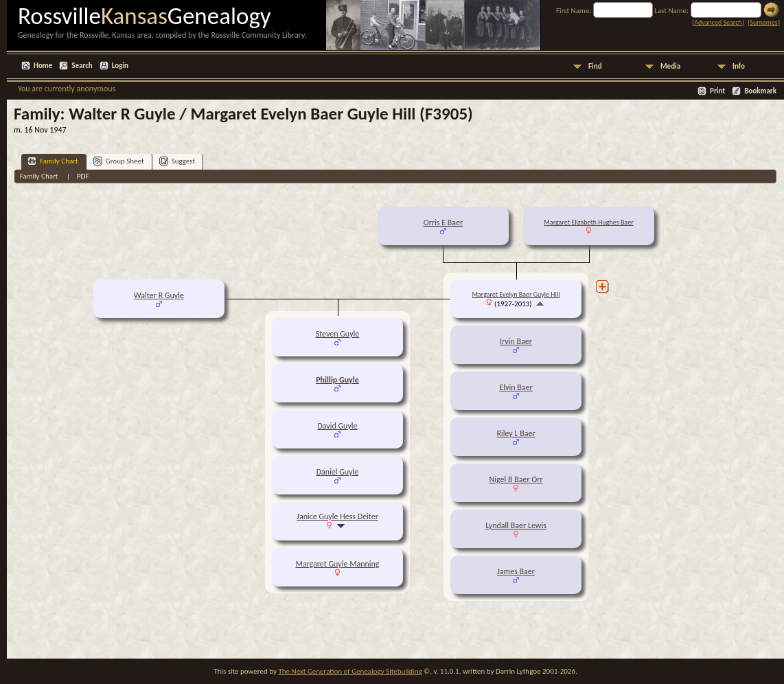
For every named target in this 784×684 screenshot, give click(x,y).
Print (717, 91)
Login (120, 66)
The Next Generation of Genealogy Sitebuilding (350, 671)
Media (670, 66)
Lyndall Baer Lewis (516, 525)
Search (82, 66)
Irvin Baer (516, 341)
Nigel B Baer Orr (516, 479)
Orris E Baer (443, 223)
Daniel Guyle (338, 472)
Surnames (763, 22)
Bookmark (760, 91)
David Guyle (337, 426)
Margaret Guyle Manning (338, 564)
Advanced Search (718, 22)
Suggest (177, 161)
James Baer (516, 571)
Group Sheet (119, 161)
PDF (83, 176)
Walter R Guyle (159, 295)
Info (739, 66)
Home (43, 66)
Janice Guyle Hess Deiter (337, 516)
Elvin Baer (516, 387)
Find (595, 66)
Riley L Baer (516, 433)
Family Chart (53, 161)
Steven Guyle (338, 334)
